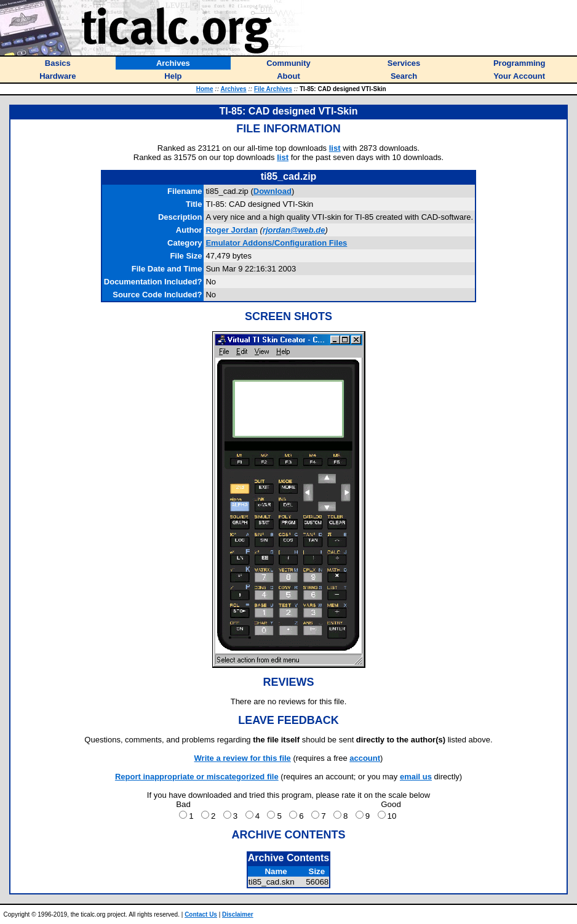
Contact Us (201, 914)
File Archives (273, 89)
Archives (233, 89)
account (365, 758)
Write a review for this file (243, 758)
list (335, 148)
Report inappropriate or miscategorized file (197, 777)
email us (416, 777)
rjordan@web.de (294, 230)
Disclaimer (238, 914)
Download (273, 191)
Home (205, 89)
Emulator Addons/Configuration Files (276, 243)
